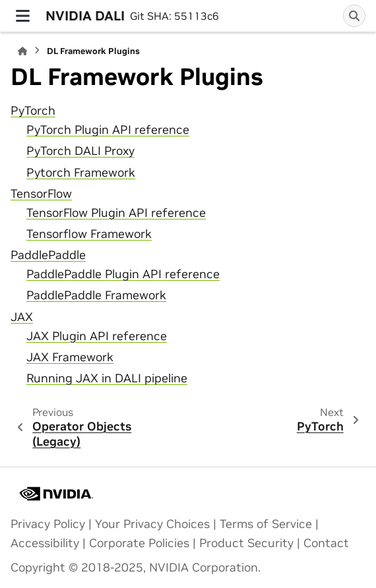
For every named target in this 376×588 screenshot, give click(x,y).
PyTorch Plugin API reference (108, 130)
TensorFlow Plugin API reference (116, 213)
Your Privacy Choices (152, 524)
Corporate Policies (139, 543)
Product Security (246, 543)
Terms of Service (266, 524)
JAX (22, 317)
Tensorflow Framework (89, 234)
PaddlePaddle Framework (96, 295)
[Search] (354, 16)
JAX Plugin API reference (97, 336)
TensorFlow (41, 194)
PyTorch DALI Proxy (80, 151)
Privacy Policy (48, 524)
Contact (326, 543)
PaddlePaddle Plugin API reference (123, 274)
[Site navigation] (23, 16)
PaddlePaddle (48, 255)
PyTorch (33, 111)
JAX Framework (70, 357)
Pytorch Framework (81, 173)
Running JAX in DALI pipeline (107, 378)
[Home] (22, 51)
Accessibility (45, 543)
